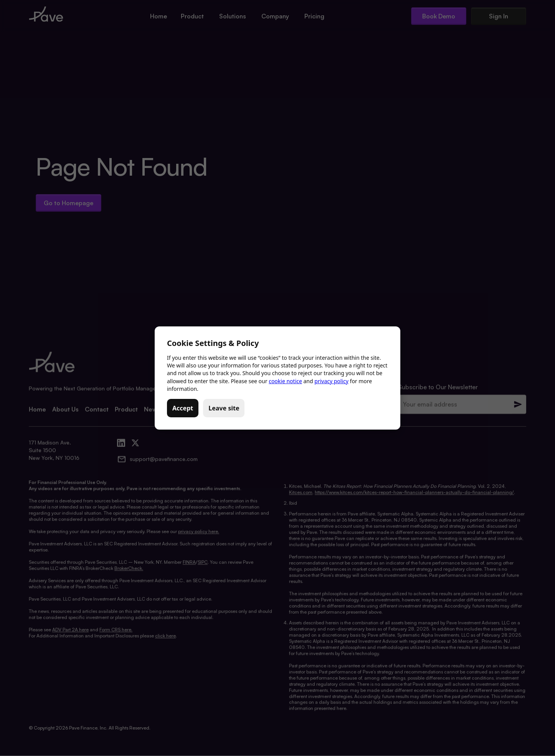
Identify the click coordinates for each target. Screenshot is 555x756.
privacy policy (331, 381)
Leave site (224, 408)
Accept (183, 408)
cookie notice (285, 381)
